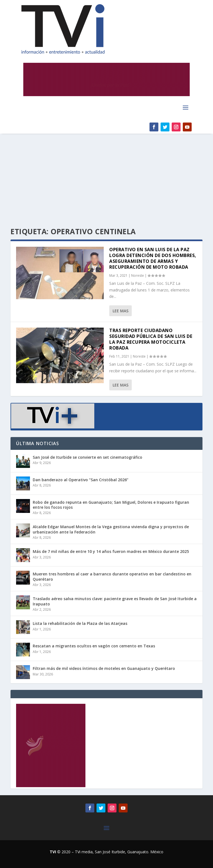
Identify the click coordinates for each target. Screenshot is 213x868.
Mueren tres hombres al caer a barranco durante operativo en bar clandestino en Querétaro (112, 576)
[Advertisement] (106, 175)
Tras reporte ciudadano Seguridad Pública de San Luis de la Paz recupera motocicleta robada (151, 339)
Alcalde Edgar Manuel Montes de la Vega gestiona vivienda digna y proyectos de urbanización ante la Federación (111, 529)
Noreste (138, 275)
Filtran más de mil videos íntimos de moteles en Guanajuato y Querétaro (104, 668)
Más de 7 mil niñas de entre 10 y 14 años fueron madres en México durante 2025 (111, 551)
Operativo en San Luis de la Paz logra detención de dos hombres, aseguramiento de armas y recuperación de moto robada (153, 258)
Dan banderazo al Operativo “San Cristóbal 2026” (81, 480)
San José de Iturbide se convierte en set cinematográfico (88, 457)
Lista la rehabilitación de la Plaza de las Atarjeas (80, 623)
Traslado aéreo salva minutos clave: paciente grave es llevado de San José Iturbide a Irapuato (115, 601)
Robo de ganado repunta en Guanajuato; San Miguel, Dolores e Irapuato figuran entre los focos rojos (111, 505)
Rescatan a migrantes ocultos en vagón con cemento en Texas (94, 646)
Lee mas (121, 311)
